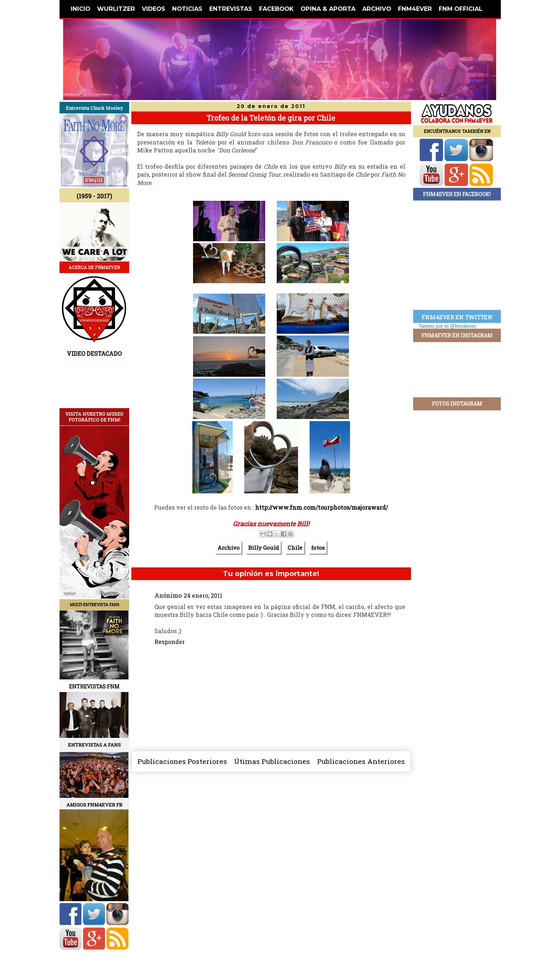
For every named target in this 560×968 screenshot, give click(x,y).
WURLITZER (116, 9)
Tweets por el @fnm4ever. (448, 326)
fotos (318, 548)
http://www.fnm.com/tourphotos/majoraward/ (321, 507)
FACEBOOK (276, 9)
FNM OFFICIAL (461, 9)
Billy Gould (264, 548)
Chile (295, 548)
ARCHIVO (377, 9)
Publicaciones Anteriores (361, 761)
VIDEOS (154, 9)
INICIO (80, 9)
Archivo (229, 548)
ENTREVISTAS (231, 9)
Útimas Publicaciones (272, 761)
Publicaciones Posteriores (182, 761)
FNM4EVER (415, 9)
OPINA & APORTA (328, 9)
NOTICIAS (187, 9)
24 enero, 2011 (203, 595)
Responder (170, 642)
